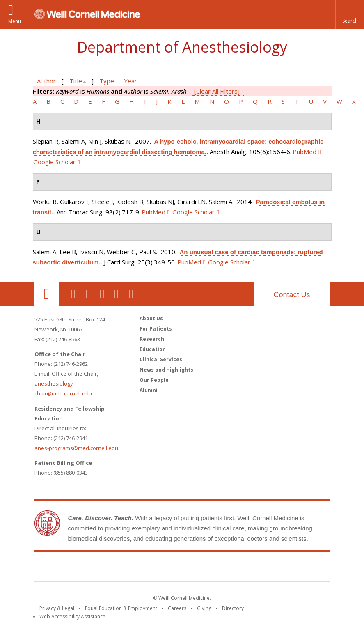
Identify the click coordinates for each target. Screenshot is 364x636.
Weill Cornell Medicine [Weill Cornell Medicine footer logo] (182, 568)
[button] (350, 14)
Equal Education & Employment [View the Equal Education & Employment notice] (121, 608)
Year (130, 81)
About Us (151, 318)
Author (46, 81)
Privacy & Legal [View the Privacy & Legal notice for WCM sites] (57, 608)
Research (152, 339)
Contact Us (292, 295)
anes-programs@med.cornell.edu (76, 448)
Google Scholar (54, 162)
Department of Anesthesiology (182, 47)
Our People (154, 380)
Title (76, 81)
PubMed (304, 152)
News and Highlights (166, 370)
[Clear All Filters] (217, 91)
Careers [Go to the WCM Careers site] (177, 608)
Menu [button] (15, 21)
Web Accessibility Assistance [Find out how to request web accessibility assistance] (72, 616)
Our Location (47, 294)
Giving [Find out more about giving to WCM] (204, 608)
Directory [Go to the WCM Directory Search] (233, 608)
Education (153, 349)
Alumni (149, 390)
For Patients (156, 329)
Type (107, 81)
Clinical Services (161, 359)
